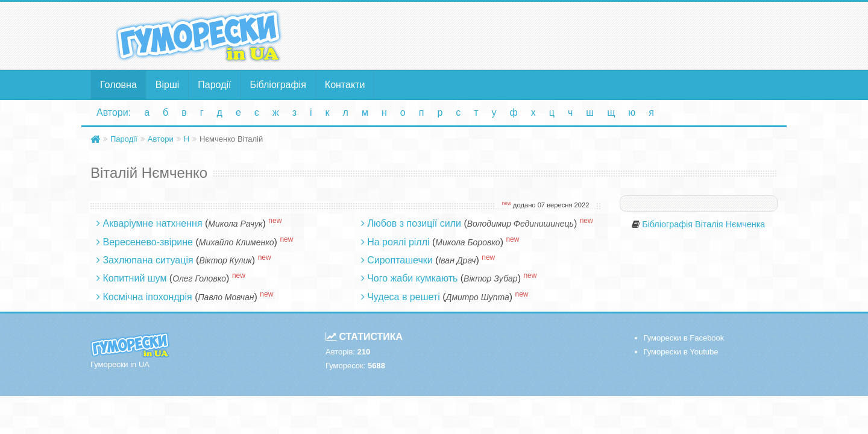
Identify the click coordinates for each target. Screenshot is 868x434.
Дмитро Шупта (478, 297)
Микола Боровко (467, 242)
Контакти (345, 85)
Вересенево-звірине (148, 242)
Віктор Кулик (225, 260)
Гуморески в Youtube (681, 352)
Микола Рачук (235, 224)
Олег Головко (199, 278)
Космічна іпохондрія (147, 297)
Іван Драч (457, 260)
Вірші (168, 85)
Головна (118, 85)
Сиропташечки (400, 260)
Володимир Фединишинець (520, 224)
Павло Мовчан (226, 297)
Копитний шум (134, 278)
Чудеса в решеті (404, 297)
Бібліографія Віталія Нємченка (703, 224)
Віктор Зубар (491, 278)
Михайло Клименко (237, 242)
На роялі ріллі (398, 242)
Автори (161, 139)
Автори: (114, 112)
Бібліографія (278, 85)
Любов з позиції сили (414, 223)
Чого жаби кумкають (412, 278)
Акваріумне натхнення (152, 223)
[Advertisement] (552, 35)
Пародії (214, 85)
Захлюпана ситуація (148, 260)
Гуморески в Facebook (684, 338)
